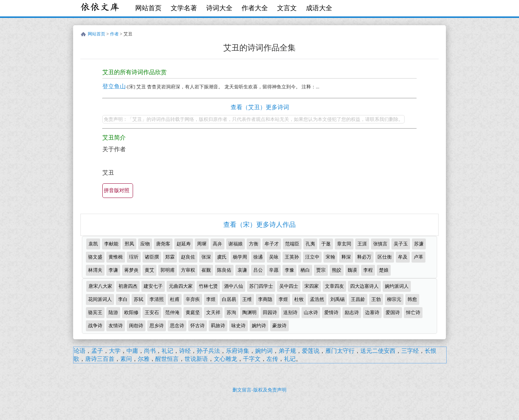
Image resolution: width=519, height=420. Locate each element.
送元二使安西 (378, 351)
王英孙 (292, 257)
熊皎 (337, 270)
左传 (272, 359)
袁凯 (93, 244)
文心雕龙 (226, 359)
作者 (114, 34)
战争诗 (95, 326)
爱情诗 (331, 312)
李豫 (289, 270)
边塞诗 (372, 312)
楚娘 (384, 270)
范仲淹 (172, 312)
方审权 (188, 270)
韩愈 (412, 299)
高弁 (217, 244)
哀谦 (242, 270)
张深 (206, 257)
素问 (126, 359)
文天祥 (213, 312)
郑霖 (170, 257)
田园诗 (270, 312)
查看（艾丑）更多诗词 (260, 107)
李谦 (113, 270)
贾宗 (321, 270)
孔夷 (310, 244)
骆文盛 (95, 257)
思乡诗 (157, 326)
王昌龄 (358, 299)
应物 (145, 244)
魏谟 (352, 270)
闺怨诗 (136, 326)
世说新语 (196, 359)
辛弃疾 (193, 299)
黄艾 (149, 270)
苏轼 (139, 299)
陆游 (113, 312)
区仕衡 (385, 257)
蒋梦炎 (131, 270)
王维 (247, 299)
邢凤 (129, 244)
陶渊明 (249, 312)
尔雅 (144, 359)
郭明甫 (168, 270)
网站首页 (148, 8)
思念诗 (177, 326)
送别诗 (290, 312)
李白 (123, 299)
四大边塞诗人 (364, 286)
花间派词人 (100, 299)
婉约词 (264, 351)
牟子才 (272, 244)
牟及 (403, 257)
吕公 (258, 270)
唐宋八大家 (100, 286)
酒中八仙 (234, 286)
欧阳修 (131, 312)
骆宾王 (95, 312)
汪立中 (312, 257)
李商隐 (265, 299)
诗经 (185, 351)
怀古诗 (198, 326)
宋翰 (330, 257)
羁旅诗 (218, 326)
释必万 (364, 257)
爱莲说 (311, 351)
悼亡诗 (413, 312)
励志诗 (352, 312)
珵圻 (134, 257)
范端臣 (292, 244)
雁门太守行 (340, 351)
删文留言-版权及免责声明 (259, 390)
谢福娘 (236, 244)
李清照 (157, 299)
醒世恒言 (167, 359)
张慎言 (380, 244)
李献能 (111, 244)
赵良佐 (188, 257)
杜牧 (299, 299)
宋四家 (312, 286)
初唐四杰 (128, 286)
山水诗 (311, 312)
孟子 (97, 351)
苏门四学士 (261, 286)
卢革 (418, 257)
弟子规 (287, 351)
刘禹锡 (338, 299)
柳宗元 (394, 299)
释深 (346, 257)
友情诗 (116, 326)
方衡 (254, 244)
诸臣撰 (152, 257)
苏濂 (419, 244)
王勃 (376, 299)
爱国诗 (393, 312)
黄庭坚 (193, 312)
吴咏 (274, 257)
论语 (80, 351)
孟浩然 (317, 299)
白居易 (229, 299)
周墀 (202, 244)
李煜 (211, 299)
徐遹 (258, 257)
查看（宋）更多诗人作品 (259, 225)
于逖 (326, 244)
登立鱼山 (114, 86)
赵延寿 (184, 244)
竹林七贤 (208, 286)
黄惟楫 (116, 257)
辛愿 (274, 270)
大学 (115, 351)
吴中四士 (289, 286)
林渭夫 (95, 270)
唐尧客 (163, 244)
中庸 (132, 351)
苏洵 (231, 312)
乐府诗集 (238, 351)
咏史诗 (238, 326)
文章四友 (334, 286)
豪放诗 (279, 326)
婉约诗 (259, 326)
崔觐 (206, 270)
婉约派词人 (397, 286)
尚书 (150, 351)
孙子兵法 (208, 351)
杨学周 (240, 257)
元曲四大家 (181, 286)
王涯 (362, 244)
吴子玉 (401, 244)
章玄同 (344, 244)
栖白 (305, 270)
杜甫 (175, 299)
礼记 (167, 351)
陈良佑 (224, 270)
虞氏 (222, 257)
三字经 (410, 351)
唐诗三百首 (100, 359)
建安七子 (153, 286)
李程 (368, 270)
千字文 (252, 359)
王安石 (152, 312)
